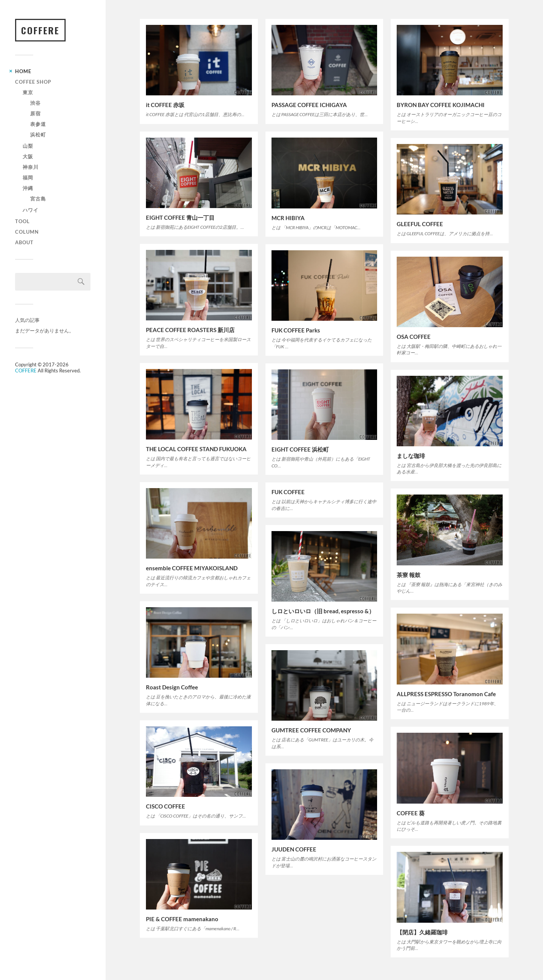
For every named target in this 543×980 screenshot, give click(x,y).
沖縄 (28, 188)
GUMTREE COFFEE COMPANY (311, 730)
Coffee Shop (33, 82)
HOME (23, 71)
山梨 (28, 146)
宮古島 (38, 199)
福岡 (28, 178)
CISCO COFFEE (166, 806)
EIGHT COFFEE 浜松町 (300, 449)
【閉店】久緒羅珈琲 (422, 932)
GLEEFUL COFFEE (420, 224)
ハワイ (31, 210)
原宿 (35, 113)
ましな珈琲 (411, 456)
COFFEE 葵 (411, 813)
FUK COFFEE (288, 492)
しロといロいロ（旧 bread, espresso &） (323, 611)
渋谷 (35, 103)
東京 (28, 92)
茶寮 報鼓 (409, 575)
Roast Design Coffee (172, 687)
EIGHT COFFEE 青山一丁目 (180, 217)
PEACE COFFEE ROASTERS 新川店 (190, 330)
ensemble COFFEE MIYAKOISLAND (192, 568)
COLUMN (27, 232)
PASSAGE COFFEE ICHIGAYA (309, 105)
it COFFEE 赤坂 (165, 105)
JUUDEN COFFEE (294, 849)
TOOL (22, 221)
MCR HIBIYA (288, 218)
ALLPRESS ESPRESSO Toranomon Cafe (446, 694)
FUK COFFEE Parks (296, 330)
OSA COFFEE (414, 337)
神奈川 (31, 167)
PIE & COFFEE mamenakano (182, 919)
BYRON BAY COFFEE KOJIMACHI (441, 105)
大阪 (28, 156)
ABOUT (24, 242)
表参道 (38, 124)
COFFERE (40, 30)
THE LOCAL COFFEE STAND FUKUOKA (196, 449)
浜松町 (38, 135)
